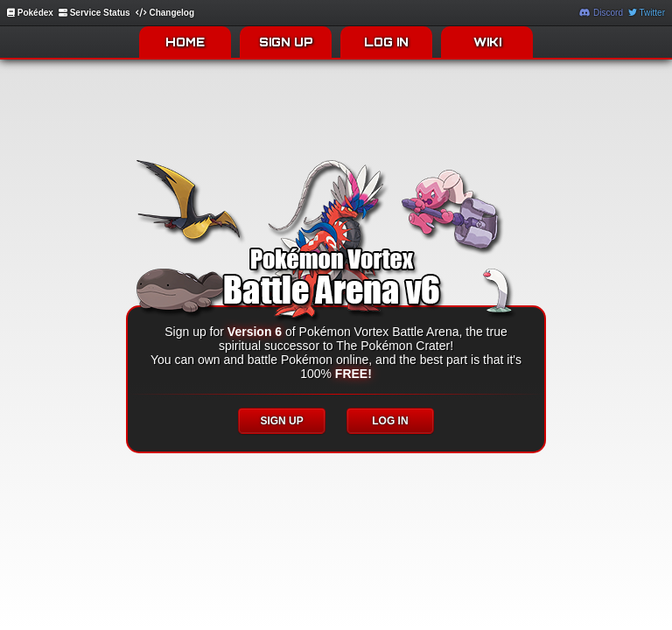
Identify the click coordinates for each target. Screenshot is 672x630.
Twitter (647, 13)
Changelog (165, 13)
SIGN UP (286, 42)
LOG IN (386, 42)
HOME (185, 42)
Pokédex (30, 13)
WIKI (487, 42)
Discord (601, 13)
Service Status (94, 13)
